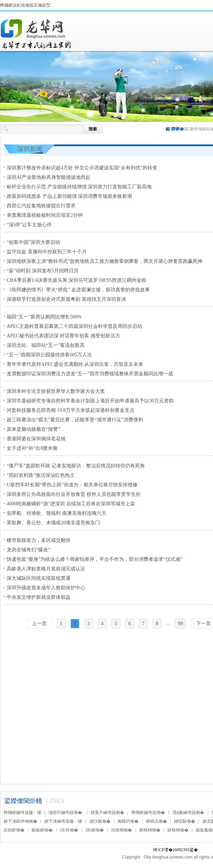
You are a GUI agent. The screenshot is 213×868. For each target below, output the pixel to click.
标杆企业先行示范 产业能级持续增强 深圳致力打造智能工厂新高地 (79, 187)
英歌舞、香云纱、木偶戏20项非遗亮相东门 (53, 523)
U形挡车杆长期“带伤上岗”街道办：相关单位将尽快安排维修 (72, 485)
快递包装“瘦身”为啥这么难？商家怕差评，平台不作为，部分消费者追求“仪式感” (95, 559)
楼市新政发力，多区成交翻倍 (39, 540)
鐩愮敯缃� (185, 821)
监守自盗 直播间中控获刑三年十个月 (47, 252)
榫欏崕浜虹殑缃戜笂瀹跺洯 (25, 5)
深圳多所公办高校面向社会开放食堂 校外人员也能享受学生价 (74, 494)
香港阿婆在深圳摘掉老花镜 (36, 439)
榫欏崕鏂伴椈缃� (36, 34)
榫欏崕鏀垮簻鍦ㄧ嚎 (22, 812)
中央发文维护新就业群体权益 (39, 597)
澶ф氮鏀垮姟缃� (188, 812)
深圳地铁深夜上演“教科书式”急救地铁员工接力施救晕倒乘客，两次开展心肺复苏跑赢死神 (105, 261)
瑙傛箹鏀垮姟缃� (66, 812)
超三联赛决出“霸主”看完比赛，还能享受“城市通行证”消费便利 (75, 420)
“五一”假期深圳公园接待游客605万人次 (49, 355)
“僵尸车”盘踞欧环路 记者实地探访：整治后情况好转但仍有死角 (76, 466)
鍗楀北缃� (157, 821)
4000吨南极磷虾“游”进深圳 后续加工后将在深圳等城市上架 (71, 504)
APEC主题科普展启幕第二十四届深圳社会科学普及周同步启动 (74, 326)
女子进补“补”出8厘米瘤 (32, 448)
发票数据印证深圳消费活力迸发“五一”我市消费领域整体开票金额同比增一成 (90, 374)
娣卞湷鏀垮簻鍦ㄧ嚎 (63, 821)
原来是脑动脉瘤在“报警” (33, 429)
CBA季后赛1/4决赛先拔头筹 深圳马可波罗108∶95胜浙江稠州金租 (76, 280)
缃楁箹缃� (128, 821)
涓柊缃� (69, 830)
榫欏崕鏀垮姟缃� (148, 812)
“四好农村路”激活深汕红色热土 (41, 475)
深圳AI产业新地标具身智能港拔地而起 (49, 177)
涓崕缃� (95, 830)
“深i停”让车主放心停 (29, 225)
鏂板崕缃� (42, 830)
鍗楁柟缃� (150, 830)
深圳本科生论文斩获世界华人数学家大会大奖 (56, 391)
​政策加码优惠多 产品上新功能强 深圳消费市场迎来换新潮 (69, 196)
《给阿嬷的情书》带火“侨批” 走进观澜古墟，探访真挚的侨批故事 (78, 290)
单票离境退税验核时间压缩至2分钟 (45, 215)
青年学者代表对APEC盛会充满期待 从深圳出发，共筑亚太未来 (75, 364)
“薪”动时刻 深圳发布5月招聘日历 (43, 271)
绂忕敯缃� (100, 821)
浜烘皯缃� (14, 830)
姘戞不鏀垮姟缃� (107, 812)
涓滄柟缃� (121, 830)
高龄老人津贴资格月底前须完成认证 (46, 569)
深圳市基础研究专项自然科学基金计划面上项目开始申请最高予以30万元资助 (90, 401)
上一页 (39, 624)
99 (180, 624)
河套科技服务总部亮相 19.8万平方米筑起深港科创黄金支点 (71, 410)
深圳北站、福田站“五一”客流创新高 (46, 345)
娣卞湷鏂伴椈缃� (20, 821)
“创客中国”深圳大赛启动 (33, 242)
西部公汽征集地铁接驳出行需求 (41, 206)
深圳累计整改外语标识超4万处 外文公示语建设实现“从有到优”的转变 (82, 168)
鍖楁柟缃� (178, 830)
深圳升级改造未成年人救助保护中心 (46, 588)
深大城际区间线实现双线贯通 (39, 578)
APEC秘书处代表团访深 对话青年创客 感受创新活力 (63, 336)
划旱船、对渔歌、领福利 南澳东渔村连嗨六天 (56, 513)
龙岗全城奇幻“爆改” (28, 550)
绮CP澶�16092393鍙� (175, 850)
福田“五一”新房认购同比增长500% (44, 317)
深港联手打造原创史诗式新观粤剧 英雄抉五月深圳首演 (66, 299)
